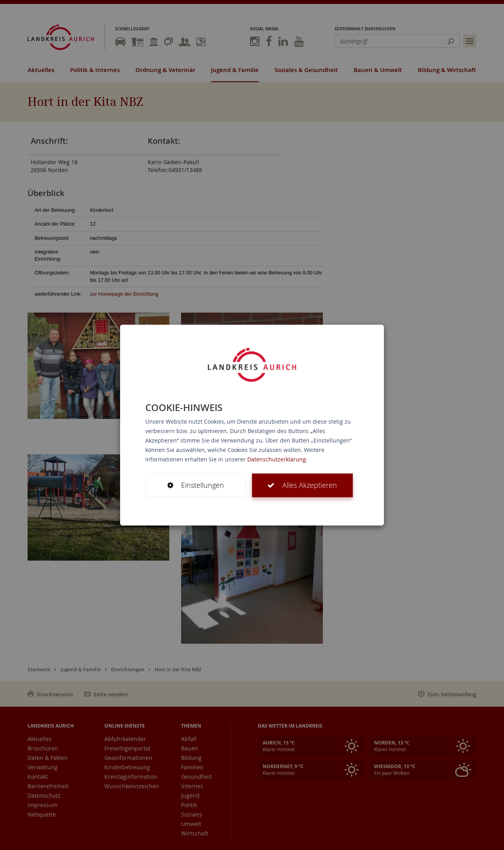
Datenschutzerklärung (277, 459)
